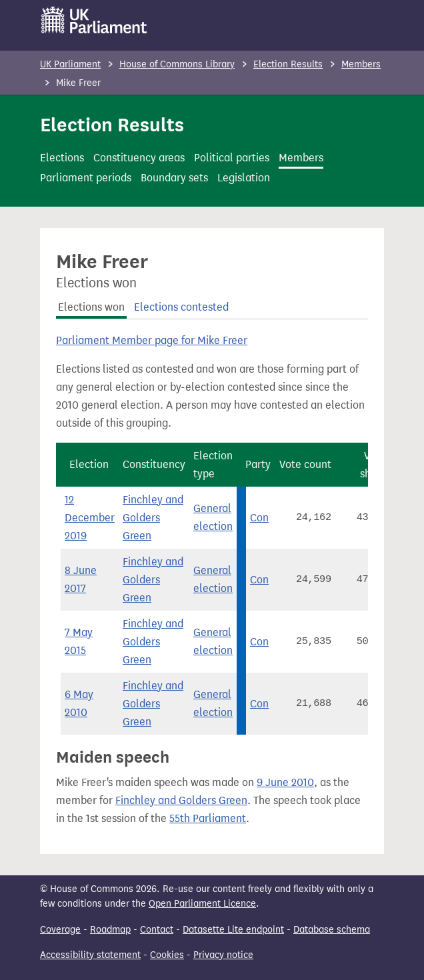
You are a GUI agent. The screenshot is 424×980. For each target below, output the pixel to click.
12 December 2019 (90, 518)
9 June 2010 (285, 782)
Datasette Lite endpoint (233, 930)
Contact (157, 930)
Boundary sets (174, 178)
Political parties (232, 158)
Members (361, 64)
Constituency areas (139, 158)
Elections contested (181, 307)
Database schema (332, 930)
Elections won (91, 307)
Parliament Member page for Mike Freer (152, 340)
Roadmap (110, 930)
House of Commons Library (177, 64)
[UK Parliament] (94, 20)
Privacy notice (223, 955)
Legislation (244, 178)
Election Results (288, 64)
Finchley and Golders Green (153, 518)
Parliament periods (86, 178)
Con (259, 518)
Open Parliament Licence (202, 904)
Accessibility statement (90, 955)
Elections (62, 158)
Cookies (167, 955)
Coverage (60, 930)
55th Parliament (208, 818)
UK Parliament (70, 64)
